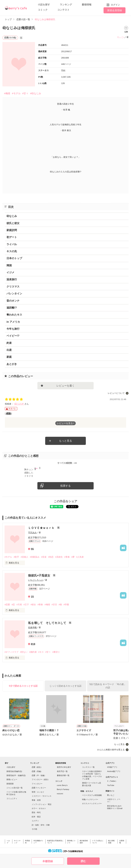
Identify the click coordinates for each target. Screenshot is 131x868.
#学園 (66, 605)
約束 (9, 343)
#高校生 (59, 557)
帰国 (9, 265)
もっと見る (65, 441)
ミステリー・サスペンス (42, 796)
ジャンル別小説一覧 (15, 788)
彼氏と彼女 (13, 223)
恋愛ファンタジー (39, 788)
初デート (12, 237)
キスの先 (12, 251)
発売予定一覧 (62, 771)
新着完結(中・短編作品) (16, 775)
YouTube (111, 785)
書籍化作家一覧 (63, 775)
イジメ (10, 272)
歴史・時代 (36, 812)
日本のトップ (14, 258)
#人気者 (80, 557)
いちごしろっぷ (36, 580)
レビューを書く (65, 386)
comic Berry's (62, 785)
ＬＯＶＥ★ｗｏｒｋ (42, 528)
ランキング (66, 4)
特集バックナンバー (90, 799)
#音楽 (44, 557)
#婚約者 (33, 652)
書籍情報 (87, 4)
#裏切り (56, 652)
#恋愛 (7, 605)
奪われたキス (14, 315)
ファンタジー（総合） (41, 779)
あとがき (12, 364)
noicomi (60, 794)
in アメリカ (13, 322)
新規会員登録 (115, 10)
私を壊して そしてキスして (48, 623)
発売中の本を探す (64, 767)
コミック (43, 10)
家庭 (9, 357)
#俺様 (7, 93)
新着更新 (10, 784)
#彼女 (33, 605)
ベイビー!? (13, 336)
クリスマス (13, 287)
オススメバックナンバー (92, 803)
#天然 (19, 605)
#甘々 (25, 93)
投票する (65, 486)
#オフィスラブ (11, 652)
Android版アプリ (114, 771)
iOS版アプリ (112, 767)
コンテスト (63, 10)
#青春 (67, 557)
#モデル (16, 93)
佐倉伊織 (32, 627)
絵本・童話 (36, 817)
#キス (41, 652)
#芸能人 (24, 557)
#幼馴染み (35, 557)
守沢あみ (32, 533)
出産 (9, 350)
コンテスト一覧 (88, 767)
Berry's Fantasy (63, 789)
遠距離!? (12, 308)
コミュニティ (12, 798)
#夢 (73, 557)
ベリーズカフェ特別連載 (92, 795)
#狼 (60, 605)
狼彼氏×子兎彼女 (40, 576)
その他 (34, 829)
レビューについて (116, 393)
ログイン (115, 5)
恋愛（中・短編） (39, 775)
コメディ (35, 821)
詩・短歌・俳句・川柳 (41, 825)
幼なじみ (12, 216)
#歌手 (16, 557)
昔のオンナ (13, 301)
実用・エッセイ (38, 792)
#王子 (26, 605)
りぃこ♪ (121, 37)
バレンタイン (14, 294)
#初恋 (51, 557)
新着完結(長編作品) (14, 771)
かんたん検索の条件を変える (111, 750)
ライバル (12, 244)
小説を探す (44, 4)
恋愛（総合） (37, 767)
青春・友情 (36, 800)
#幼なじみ (36, 93)
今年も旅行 (13, 329)
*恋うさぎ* (19, 404)
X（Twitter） (112, 781)
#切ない (24, 652)
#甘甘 (54, 605)
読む (83, 861)
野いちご (111, 795)
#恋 (13, 605)
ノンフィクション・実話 (42, 804)
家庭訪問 (12, 230)
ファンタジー (37, 784)
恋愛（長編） (37, 771)
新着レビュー (12, 779)
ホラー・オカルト (39, 808)
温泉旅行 (12, 279)
